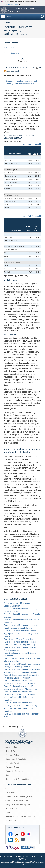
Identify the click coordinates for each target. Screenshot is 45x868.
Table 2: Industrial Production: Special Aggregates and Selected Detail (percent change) (21, 634)
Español (9, 812)
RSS (38, 68)
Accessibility (11, 820)
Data (8, 22)
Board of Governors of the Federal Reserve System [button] (21, 10)
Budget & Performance (15, 805)
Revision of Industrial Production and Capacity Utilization (22, 451)
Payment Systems (13, 767)
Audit (28, 805)
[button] (4, 10)
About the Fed (11, 747)
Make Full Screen (32, 144)
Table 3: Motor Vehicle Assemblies (18, 639)
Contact (9, 789)
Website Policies (12, 816)
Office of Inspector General (17, 801)
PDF (26, 68)
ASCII (32, 68)
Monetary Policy (12, 755)
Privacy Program (28, 816)
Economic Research (14, 771)
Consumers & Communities (17, 779)
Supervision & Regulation (16, 759)
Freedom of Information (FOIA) (19, 797)
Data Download (11, 71)
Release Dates (10, 48)
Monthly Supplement (12, 53)
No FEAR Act (11, 809)
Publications (11, 793)
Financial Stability (13, 763)
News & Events (12, 751)
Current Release (11, 43)
